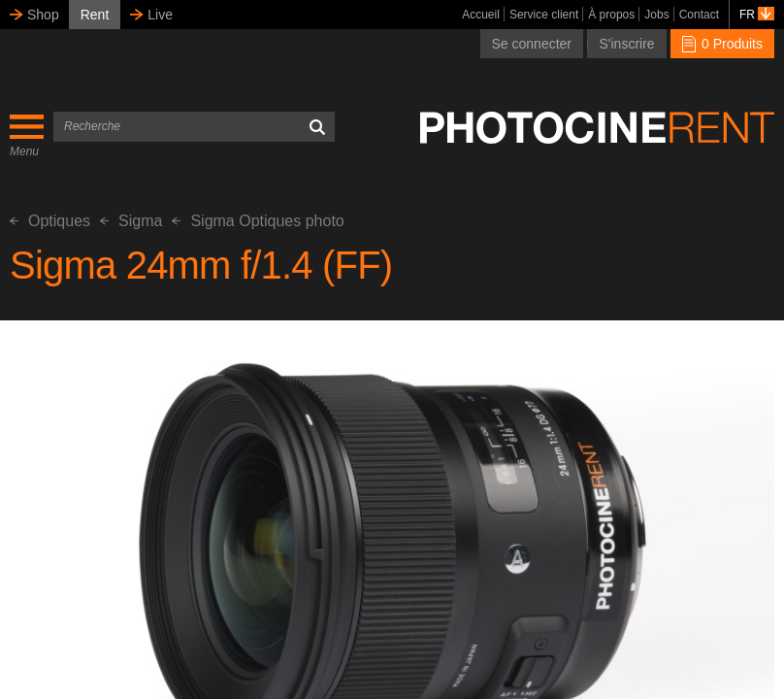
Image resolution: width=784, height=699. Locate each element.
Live (160, 15)
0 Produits (722, 44)
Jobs (656, 15)
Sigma (131, 221)
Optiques (50, 221)
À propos (611, 15)
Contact (699, 15)
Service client (544, 15)
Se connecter (532, 44)
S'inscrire (626, 44)
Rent (95, 15)
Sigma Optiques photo (258, 221)
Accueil (481, 15)
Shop (43, 15)
